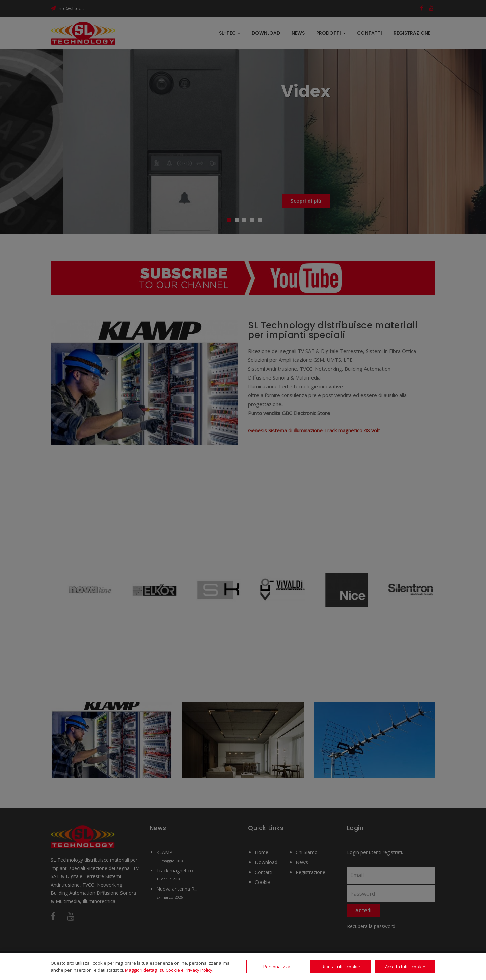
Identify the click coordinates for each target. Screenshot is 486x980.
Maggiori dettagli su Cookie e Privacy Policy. (169, 970)
